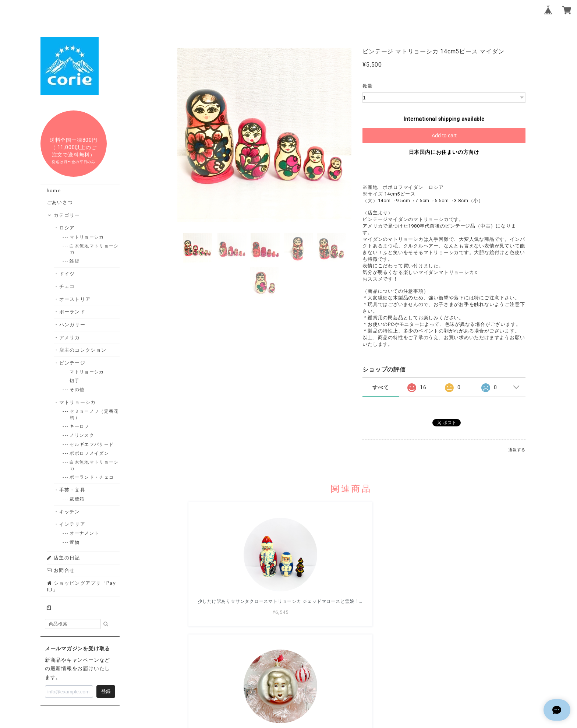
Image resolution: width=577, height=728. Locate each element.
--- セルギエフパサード (92, 444)
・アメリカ (70, 337)
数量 (368, 86)
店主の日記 (63, 558)
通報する (517, 450)
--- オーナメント (84, 533)
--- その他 (77, 389)
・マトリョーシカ (77, 402)
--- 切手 (75, 381)
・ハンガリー (72, 324)
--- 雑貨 (75, 261)
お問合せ (61, 570)
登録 (106, 691)
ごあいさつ (60, 202)
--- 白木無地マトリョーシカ (94, 249)
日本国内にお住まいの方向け (444, 152)
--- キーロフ (79, 426)
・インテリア (72, 524)
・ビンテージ (72, 363)
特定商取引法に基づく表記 (375, 678)
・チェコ (67, 286)
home (54, 190)
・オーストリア (75, 299)
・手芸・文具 (72, 490)
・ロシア (67, 228)
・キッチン (70, 511)
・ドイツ (67, 274)
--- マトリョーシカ (87, 237)
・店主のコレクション (83, 350)
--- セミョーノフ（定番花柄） (94, 414)
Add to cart (444, 136)
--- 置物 (75, 542)
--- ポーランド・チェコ (92, 477)
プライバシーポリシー (311, 678)
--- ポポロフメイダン (89, 453)
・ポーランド (72, 312)
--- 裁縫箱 (77, 499)
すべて (380, 387)
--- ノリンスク (82, 435)
